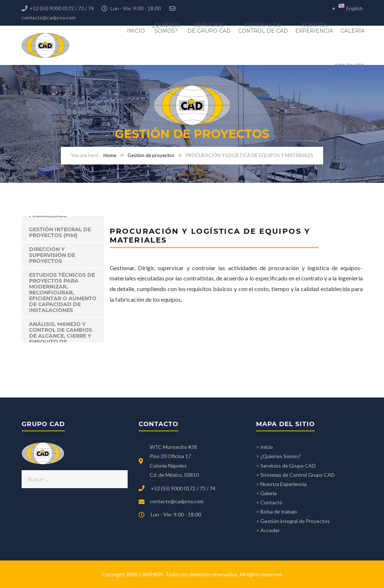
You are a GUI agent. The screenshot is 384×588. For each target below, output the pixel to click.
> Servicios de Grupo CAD (286, 466)
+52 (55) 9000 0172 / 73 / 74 (183, 488)
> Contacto (269, 502)
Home (110, 155)
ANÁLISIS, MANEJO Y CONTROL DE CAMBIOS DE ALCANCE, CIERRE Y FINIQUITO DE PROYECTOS (61, 336)
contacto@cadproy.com (49, 17)
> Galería (266, 493)
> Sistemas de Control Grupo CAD (295, 475)
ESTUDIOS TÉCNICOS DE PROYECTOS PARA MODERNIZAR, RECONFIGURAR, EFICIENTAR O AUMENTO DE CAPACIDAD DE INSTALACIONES (63, 293)
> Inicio (264, 447)
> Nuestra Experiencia (281, 484)
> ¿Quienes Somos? (279, 456)
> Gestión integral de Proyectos (293, 521)
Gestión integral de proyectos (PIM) (60, 232)
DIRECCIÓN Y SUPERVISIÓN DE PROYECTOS (52, 255)
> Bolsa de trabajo (277, 511)
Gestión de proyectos (151, 155)
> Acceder (268, 530)
